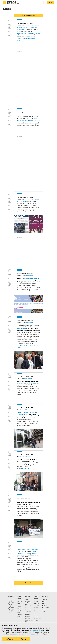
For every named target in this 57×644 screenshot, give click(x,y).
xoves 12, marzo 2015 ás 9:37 (25, 498)
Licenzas (19, 609)
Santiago (45, 609)
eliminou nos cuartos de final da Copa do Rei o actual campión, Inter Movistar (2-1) (28, 120)
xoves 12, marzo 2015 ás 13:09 (25, 377)
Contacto (19, 607)
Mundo (36, 615)
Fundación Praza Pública (20, 603)
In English (19, 616)
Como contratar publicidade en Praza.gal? (28, 603)
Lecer (35, 613)
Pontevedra (46, 607)
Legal (18, 612)
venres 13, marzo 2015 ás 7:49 (25, 23)
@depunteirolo (28, 379)
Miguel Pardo (21, 379)
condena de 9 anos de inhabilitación (24, 328)
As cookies (20, 614)
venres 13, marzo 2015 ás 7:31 (25, 197)
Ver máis (28, 583)
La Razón (23, 202)
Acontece (36, 609)
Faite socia (51, 2)
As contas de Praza (28, 617)
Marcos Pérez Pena (22, 25)
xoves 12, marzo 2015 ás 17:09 (25, 274)
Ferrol (44, 602)
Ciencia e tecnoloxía (37, 606)
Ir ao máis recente (28, 16)
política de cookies (36, 630)
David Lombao (21, 276)
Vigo (44, 611)
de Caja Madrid (35, 383)
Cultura (36, 611)
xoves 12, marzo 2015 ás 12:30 (25, 408)
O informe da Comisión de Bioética (27, 549)
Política (36, 602)
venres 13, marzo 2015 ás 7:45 (25, 112)
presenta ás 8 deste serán (30, 278)
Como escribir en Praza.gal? (28, 609)
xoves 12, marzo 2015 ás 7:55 (25, 545)
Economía (36, 617)
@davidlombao (29, 276)
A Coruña (45, 600)
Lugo (44, 603)
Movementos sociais (37, 620)
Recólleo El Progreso (28, 468)
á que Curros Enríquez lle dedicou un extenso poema (27, 39)
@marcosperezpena (33, 25)
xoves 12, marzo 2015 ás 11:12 (25, 455)
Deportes (36, 603)
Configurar (9, 639)
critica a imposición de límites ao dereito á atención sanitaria (27, 553)
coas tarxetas (23, 383)
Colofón (19, 611)
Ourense (45, 605)
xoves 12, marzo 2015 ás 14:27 (25, 321)
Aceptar (24, 639)
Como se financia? (28, 614)
